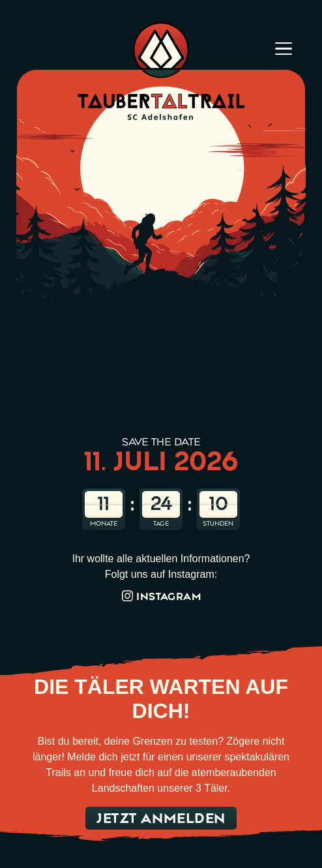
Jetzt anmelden (161, 818)
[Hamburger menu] (284, 49)
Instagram (161, 596)
